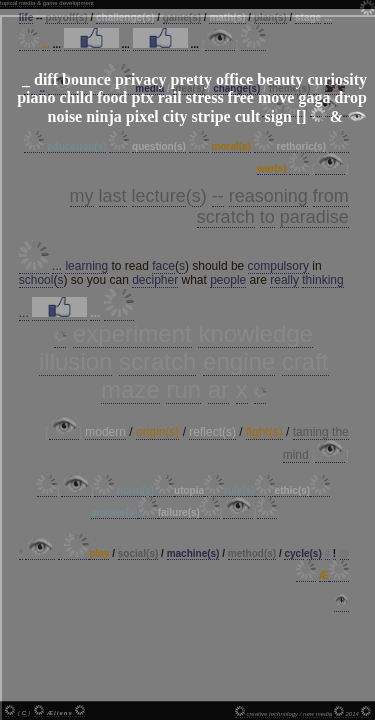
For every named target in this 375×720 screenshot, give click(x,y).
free (241, 97)
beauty (280, 79)
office (234, 79)
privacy (141, 79)
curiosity (337, 79)
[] (301, 116)
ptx (142, 97)
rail (170, 97)
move (276, 97)
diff (46, 79)
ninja (104, 116)
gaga (314, 97)
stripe (211, 116)
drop (350, 97)
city (175, 116)
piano (36, 97)
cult (248, 116)
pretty (190, 79)
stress (205, 97)
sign (278, 116)
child (76, 97)
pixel (142, 116)
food (112, 97)
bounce (86, 79)
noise (65, 116)
